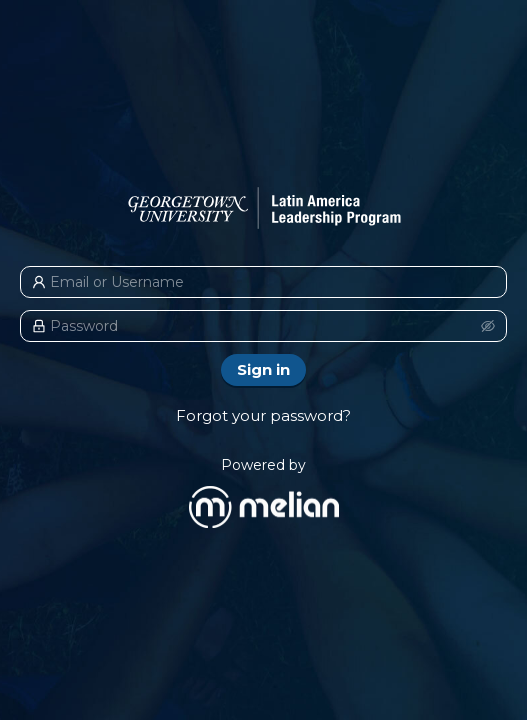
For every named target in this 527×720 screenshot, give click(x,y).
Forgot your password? (263, 415)
